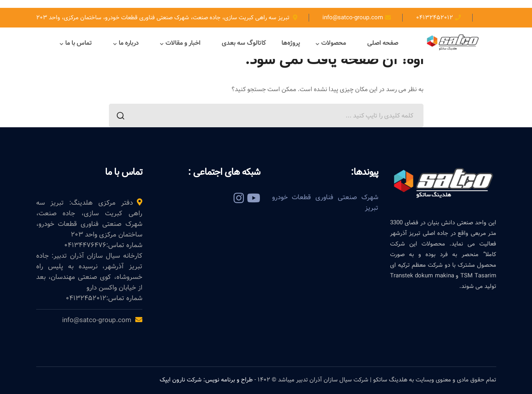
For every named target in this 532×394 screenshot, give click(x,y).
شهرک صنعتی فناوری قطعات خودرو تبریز (325, 203)
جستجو (123, 117)
